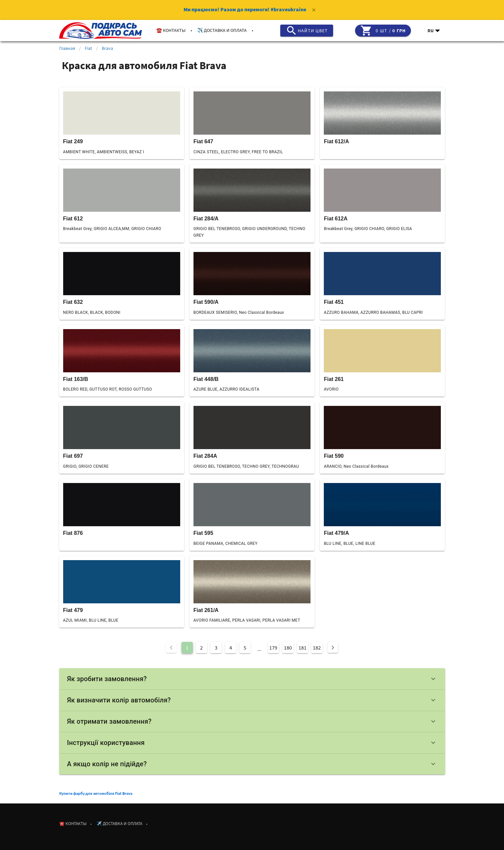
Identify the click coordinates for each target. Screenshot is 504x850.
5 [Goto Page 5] (245, 648)
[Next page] (333, 648)
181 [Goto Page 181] (303, 648)
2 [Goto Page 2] (201, 648)
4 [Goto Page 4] (231, 648)
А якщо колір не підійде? (252, 764)
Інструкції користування (252, 743)
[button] (434, 31)
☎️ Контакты (171, 30)
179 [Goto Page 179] (273, 648)
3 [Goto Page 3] (216, 648)
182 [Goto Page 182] (317, 648)
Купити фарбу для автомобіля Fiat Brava (96, 793)
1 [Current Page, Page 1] (187, 648)
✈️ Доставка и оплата (222, 30)
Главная (67, 48)
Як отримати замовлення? (252, 721)
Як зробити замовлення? (252, 679)
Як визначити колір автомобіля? (252, 700)
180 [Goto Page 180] (288, 648)
